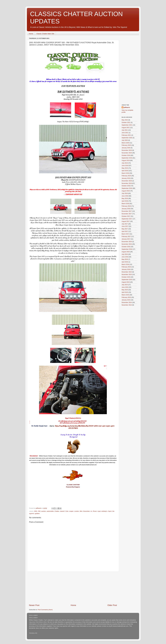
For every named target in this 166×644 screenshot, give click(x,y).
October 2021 (126, 122)
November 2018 (127, 183)
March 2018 (125, 204)
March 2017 (125, 234)
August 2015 (126, 282)
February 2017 (126, 236)
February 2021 (126, 135)
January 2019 (126, 178)
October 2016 (126, 247)
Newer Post (34, 605)
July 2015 (125, 285)
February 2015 (126, 297)
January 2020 (126, 148)
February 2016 (126, 267)
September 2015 (127, 280)
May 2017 (125, 229)
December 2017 (127, 211)
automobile (50, 511)
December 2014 (127, 302)
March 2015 (125, 295)
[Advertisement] (73, 588)
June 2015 (125, 287)
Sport (110, 511)
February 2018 (126, 206)
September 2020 (127, 138)
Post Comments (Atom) (45, 610)
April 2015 (125, 292)
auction (44, 511)
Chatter (57, 511)
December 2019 (127, 150)
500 (39, 511)
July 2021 (125, 130)
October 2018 (126, 186)
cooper (71, 511)
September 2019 (127, 158)
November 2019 (127, 153)
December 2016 (127, 242)
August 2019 (126, 160)
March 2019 (125, 173)
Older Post (112, 605)
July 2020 (125, 140)
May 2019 (125, 168)
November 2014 (127, 305)
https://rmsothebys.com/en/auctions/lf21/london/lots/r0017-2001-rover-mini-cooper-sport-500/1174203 (85, 427)
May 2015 (125, 290)
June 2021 (125, 133)
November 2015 (127, 274)
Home (31, 34)
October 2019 (126, 155)
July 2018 (125, 193)
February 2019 (126, 176)
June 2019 (125, 166)
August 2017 (126, 221)
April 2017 (125, 231)
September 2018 (127, 188)
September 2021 (127, 125)
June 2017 (125, 226)
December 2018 (127, 181)
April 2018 (125, 201)
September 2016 (127, 249)
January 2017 (126, 239)
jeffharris (127, 107)
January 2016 (126, 269)
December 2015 (127, 272)
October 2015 (126, 277)
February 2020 (126, 145)
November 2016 (127, 244)
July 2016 (125, 254)
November (86, 511)
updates (37, 514)
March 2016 (125, 264)
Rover (95, 511)
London (77, 511)
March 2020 (125, 143)
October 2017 (126, 216)
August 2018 (126, 191)
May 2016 (125, 259)
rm (91, 511)
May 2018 (125, 198)
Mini (81, 511)
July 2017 (125, 224)
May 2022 (125, 120)
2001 (36, 511)
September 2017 (127, 219)
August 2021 (126, 128)
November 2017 (127, 214)
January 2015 (126, 300)
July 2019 (125, 163)
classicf (62, 511)
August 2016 (126, 252)
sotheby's (104, 511)
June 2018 (125, 196)
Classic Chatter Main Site (45, 34)
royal (99, 511)
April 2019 (125, 171)
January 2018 (126, 209)
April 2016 (125, 262)
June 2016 (125, 257)
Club (67, 511)
